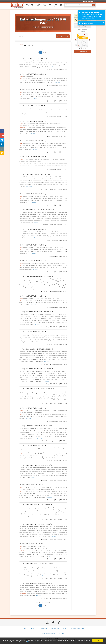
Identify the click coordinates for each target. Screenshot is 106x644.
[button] (27, 6)
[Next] (48, 52)
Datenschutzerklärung (78, 629)
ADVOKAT (34, 629)
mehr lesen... (54, 67)
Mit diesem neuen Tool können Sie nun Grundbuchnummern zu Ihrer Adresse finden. (92, 16)
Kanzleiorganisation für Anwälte (53, 633)
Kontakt (44, 629)
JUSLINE (23, 629)
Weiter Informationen (34, 642)
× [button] (104, 12)
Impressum (55, 629)
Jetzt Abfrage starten (83, 52)
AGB (64, 629)
